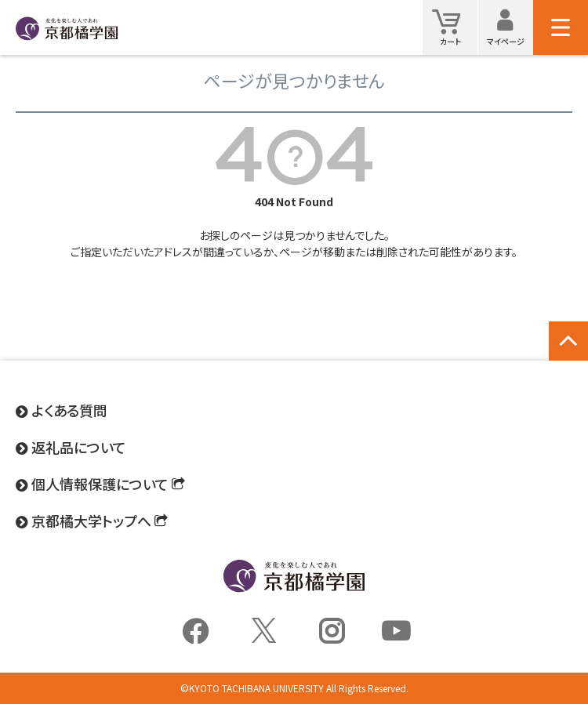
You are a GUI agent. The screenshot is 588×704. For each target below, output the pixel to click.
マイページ (510, 27)
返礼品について (79, 447)
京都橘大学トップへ (91, 521)
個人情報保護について (100, 484)
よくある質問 (69, 410)
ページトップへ (568, 358)
